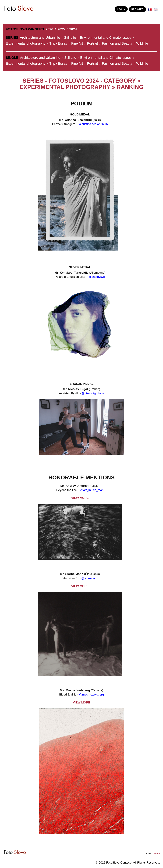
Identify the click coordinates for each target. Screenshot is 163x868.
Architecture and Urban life (40, 38)
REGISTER (137, 9)
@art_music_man (92, 490)
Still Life (70, 38)
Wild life (142, 43)
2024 (73, 29)
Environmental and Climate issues (106, 38)
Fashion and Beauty (117, 43)
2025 (61, 29)
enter (157, 854)
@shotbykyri (97, 277)
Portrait (92, 43)
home (149, 854)
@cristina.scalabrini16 (93, 124)
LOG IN (121, 9)
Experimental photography (26, 43)
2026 (49, 29)
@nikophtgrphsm (93, 393)
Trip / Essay (58, 43)
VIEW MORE (80, 498)
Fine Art (77, 43)
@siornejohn (90, 578)
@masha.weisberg (91, 694)
